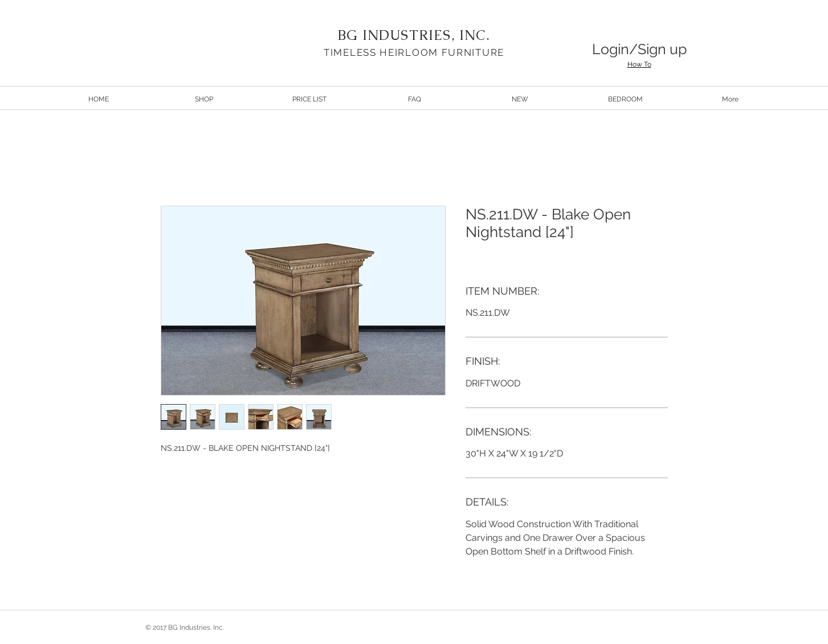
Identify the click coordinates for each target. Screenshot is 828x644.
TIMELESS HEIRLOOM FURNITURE (414, 52)
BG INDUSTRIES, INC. (414, 35)
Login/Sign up (639, 49)
